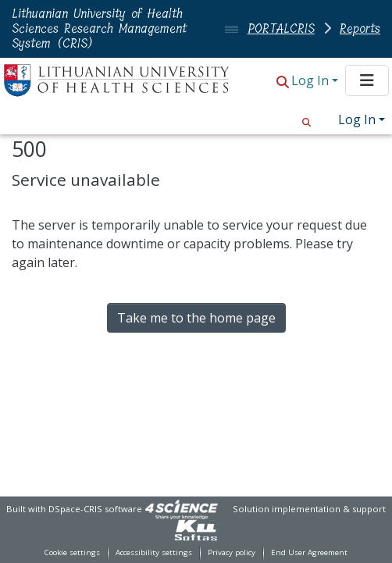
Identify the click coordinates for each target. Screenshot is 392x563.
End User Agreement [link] (309, 552)
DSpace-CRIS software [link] (95, 509)
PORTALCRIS (281, 29)
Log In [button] (312, 80)
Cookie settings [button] (72, 552)
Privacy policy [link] (232, 552)
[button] (283, 82)
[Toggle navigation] (367, 80)
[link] (181, 509)
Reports (360, 29)
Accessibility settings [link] (154, 552)
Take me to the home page (196, 318)
